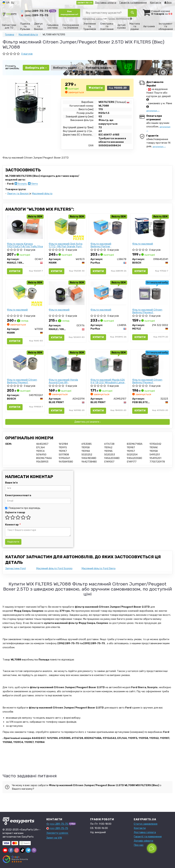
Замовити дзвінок (57, 833)
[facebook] (11, 850)
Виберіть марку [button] (66, 68)
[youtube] (5, 850)
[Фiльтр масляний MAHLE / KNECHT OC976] (67, 293)
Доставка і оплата (105, 3)
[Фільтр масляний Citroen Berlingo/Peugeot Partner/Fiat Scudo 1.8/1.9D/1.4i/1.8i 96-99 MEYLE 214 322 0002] (150, 293)
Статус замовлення (146, 824)
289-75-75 (35, 11)
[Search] (132, 13)
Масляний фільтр (42, 194)
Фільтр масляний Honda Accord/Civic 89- (63, 381)
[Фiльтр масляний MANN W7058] (25, 293)
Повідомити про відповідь (23, 508)
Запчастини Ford (15, 568)
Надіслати (13, 542)
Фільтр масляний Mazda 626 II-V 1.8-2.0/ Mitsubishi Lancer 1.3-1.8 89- (108, 381)
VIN (85, 3)
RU (13, 3)
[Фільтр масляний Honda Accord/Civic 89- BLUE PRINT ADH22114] (67, 363)
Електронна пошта (18, 495)
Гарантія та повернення (133, 3)
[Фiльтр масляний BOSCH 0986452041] (150, 227)
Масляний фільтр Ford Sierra (98, 568)
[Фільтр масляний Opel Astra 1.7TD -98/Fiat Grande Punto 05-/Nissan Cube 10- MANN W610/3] (67, 227)
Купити (96, 88)
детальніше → (153, 111)
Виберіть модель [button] (100, 68)
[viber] (34, 850)
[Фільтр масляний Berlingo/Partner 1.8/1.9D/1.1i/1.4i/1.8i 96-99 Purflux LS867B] (108, 227)
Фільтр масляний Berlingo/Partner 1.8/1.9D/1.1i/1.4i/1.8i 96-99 (106, 245)
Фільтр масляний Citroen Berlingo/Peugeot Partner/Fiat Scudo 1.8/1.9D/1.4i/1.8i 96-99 (147, 311)
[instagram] (17, 850)
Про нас (139, 845)
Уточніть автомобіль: (12, 67)
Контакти (156, 3)
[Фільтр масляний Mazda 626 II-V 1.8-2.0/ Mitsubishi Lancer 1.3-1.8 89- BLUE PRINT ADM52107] (108, 363)
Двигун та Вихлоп (18, 194)
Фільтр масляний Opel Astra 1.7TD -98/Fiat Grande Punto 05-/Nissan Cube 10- (66, 245)
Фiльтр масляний (143, 244)
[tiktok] (22, 850)
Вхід (168, 3)
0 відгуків (27, 54)
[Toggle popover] (152, 848)
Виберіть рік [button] (36, 68)
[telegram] (28, 850)
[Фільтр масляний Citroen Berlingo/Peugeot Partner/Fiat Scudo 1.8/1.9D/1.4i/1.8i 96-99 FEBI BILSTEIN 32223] (150, 364)
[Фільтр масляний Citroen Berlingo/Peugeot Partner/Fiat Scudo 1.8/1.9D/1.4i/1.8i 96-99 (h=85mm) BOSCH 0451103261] (25, 363)
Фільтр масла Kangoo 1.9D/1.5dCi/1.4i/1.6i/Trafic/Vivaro (25, 245)
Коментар (13, 525)
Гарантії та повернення (148, 837)
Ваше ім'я (11, 483)
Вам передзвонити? (69, 13)
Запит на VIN (54, 838)
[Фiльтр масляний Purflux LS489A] (108, 293)
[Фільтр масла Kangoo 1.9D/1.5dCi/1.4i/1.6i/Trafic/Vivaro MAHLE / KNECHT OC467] (25, 227)
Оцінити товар (15, 512)
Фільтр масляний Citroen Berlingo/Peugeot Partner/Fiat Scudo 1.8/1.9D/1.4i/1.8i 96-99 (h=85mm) (22, 381)
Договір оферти (143, 841)
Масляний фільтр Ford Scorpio (54, 568)
